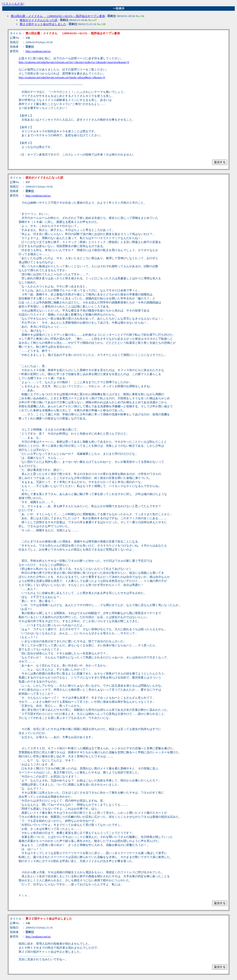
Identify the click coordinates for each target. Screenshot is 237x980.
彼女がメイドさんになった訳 (39, 20)
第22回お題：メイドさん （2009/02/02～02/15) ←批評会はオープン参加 (58, 16)
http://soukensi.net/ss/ (38, 51)
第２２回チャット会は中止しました (43, 24)
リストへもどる (13, 4)
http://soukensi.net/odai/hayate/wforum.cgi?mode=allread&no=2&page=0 (62, 77)
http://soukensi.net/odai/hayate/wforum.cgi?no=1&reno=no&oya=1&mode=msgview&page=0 (74, 62)
